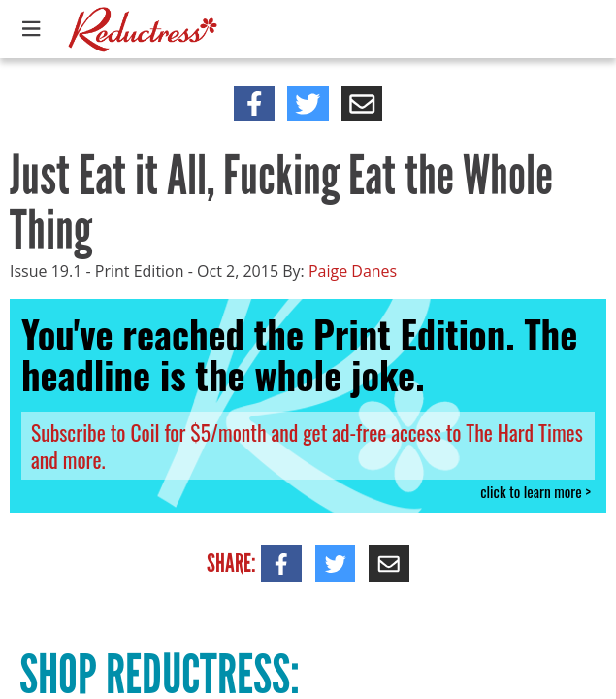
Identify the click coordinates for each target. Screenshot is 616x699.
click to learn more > (535, 492)
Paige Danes (353, 271)
